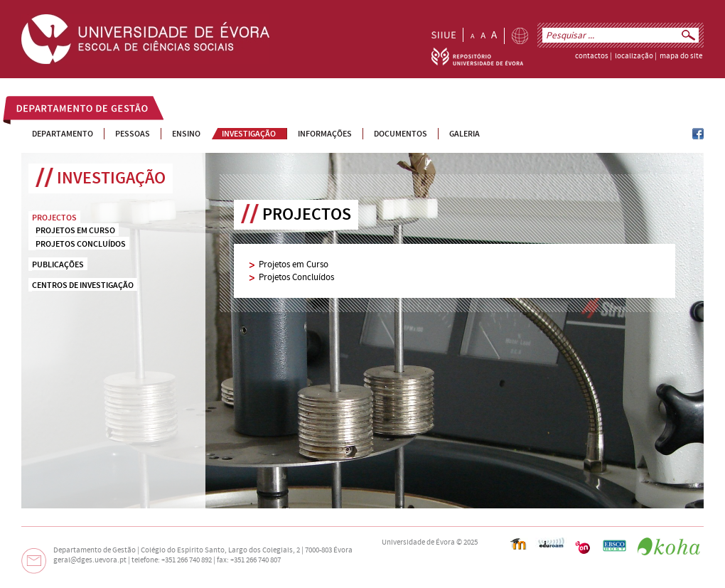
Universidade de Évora (418, 542)
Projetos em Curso (294, 264)
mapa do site (681, 56)
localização (634, 56)
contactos (592, 56)
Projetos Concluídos (296, 277)
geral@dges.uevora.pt (90, 560)
